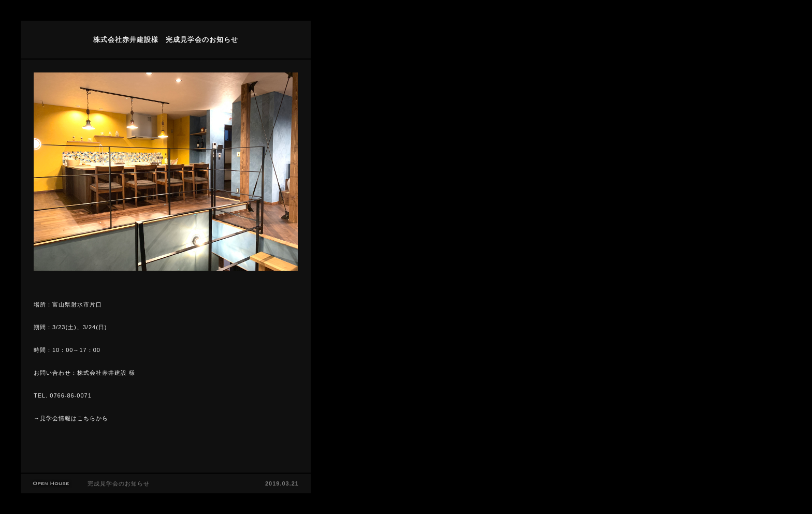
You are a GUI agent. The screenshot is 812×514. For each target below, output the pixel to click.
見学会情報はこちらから (74, 418)
